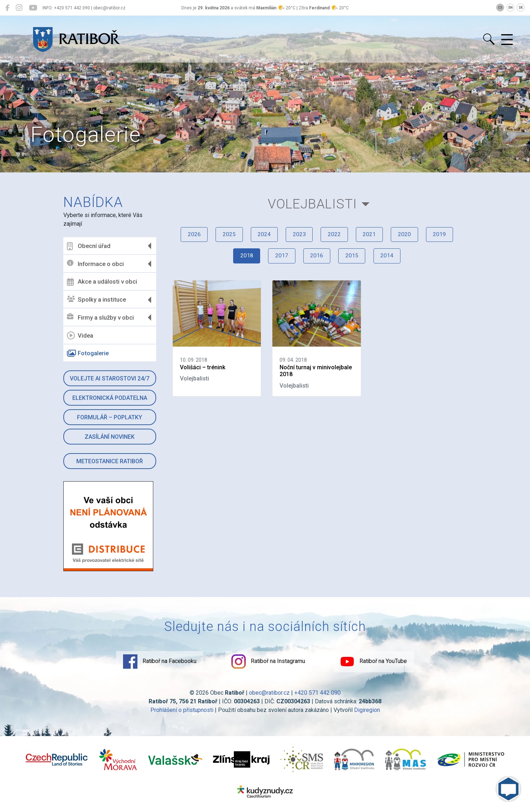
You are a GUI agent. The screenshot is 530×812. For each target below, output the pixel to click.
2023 (298, 237)
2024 (262, 237)
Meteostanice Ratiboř (110, 461)
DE (521, 8)
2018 (243, 259)
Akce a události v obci (102, 282)
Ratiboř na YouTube (378, 663)
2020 (408, 237)
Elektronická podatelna (110, 398)
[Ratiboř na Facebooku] (7, 8)
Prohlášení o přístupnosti (182, 711)
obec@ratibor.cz (269, 694)
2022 (335, 237)
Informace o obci (96, 264)
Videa (80, 335)
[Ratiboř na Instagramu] (19, 8)
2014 (390, 259)
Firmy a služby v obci (101, 317)
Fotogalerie (88, 353)
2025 (225, 237)
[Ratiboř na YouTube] (33, 8)
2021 (372, 237)
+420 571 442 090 (318, 694)
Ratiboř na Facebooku (156, 663)
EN (511, 8)
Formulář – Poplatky (110, 417)
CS (500, 8)
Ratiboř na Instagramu (268, 663)
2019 (445, 237)
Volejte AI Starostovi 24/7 (110, 378)
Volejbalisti (312, 204)
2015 (353, 259)
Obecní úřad (89, 246)
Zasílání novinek (110, 437)
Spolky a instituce (97, 300)
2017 (280, 259)
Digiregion (367, 711)
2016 (317, 259)
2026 (188, 237)
